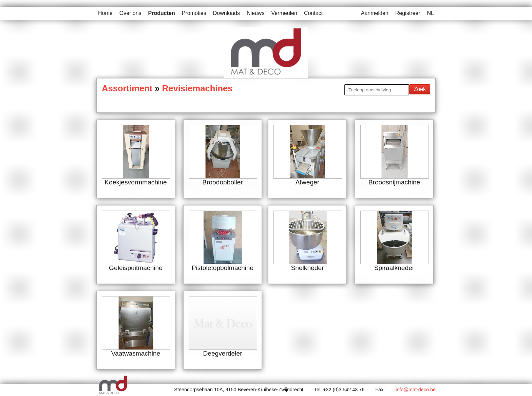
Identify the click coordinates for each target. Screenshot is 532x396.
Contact (313, 13)
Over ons (130, 13)
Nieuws (255, 13)
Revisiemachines (197, 88)
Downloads (226, 13)
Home (105, 13)
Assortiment (128, 88)
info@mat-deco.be (416, 390)
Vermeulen (284, 13)
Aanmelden (375, 13)
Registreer (408, 13)
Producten (162, 13)
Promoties (194, 13)
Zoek (420, 89)
